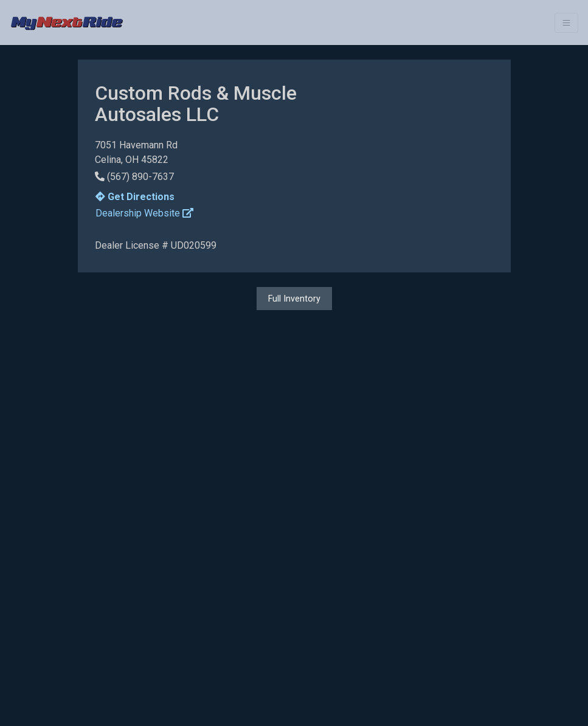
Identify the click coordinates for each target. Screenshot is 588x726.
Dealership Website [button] (144, 213)
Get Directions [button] (135, 197)
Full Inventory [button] (294, 299)
